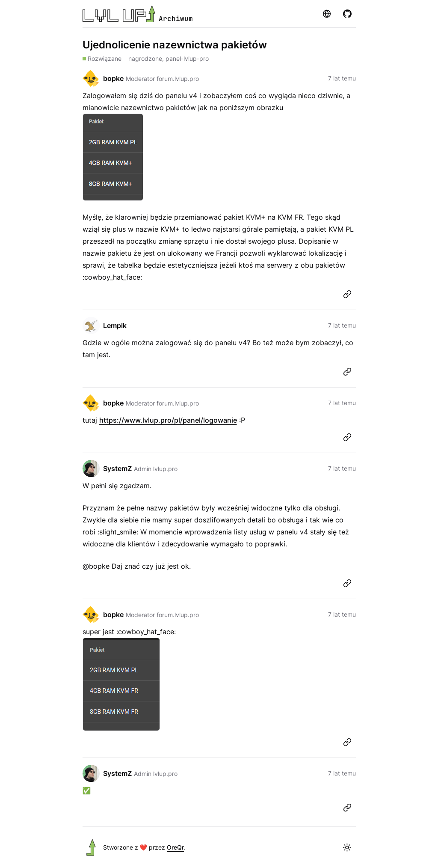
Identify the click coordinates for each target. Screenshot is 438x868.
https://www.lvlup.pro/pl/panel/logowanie (168, 420)
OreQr (175, 847)
